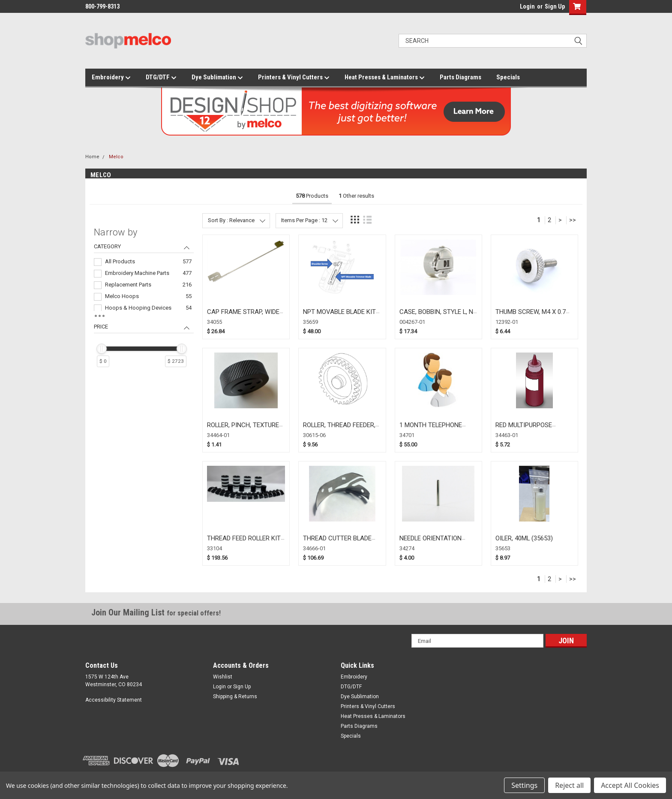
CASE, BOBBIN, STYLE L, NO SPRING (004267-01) (438, 316)
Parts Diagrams (460, 77)
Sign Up (555, 6)
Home (92, 157)
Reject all (569, 785)
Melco (116, 157)
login (518, 9)
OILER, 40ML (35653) (524, 538)
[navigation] (144, 301)
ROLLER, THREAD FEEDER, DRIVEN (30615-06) (339, 429)
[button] (576, 8)
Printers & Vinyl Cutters (294, 78)
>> (573, 220)
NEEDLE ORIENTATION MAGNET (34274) (430, 542)
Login (527, 6)
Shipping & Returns (235, 696)
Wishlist (223, 677)
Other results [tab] (356, 196)
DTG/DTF (161, 78)
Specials (508, 77)
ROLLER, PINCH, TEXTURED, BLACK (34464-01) (245, 429)
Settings (524, 785)
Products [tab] (312, 196)
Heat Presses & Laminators (385, 78)
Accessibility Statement (114, 700)
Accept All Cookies (630, 785)
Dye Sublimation (217, 78)
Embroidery (111, 78)
